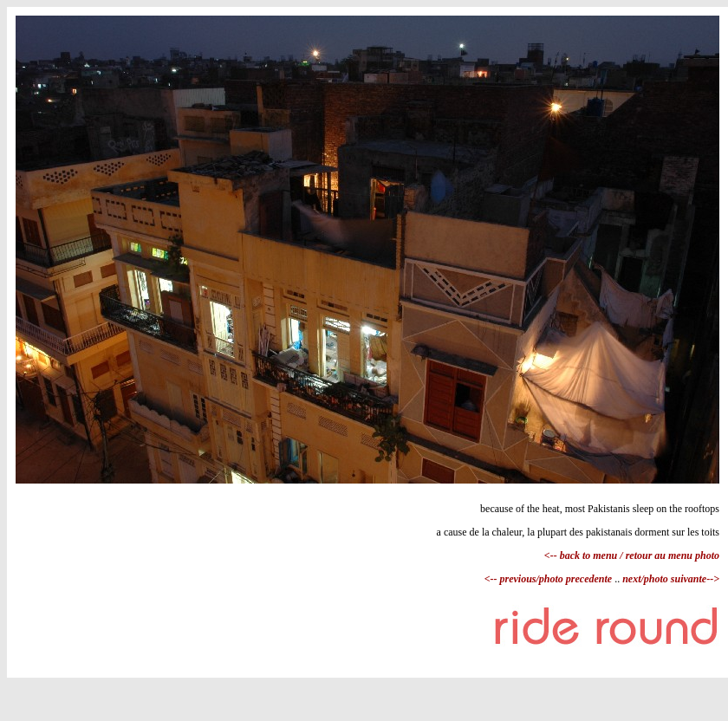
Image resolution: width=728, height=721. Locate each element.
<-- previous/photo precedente (549, 579)
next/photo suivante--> (669, 579)
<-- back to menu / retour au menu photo (632, 555)
